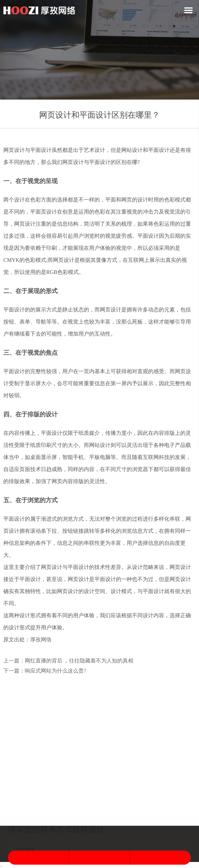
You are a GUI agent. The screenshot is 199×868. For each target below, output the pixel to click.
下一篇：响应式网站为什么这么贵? (45, 671)
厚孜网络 (41, 640)
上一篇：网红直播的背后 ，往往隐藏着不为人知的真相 (68, 661)
